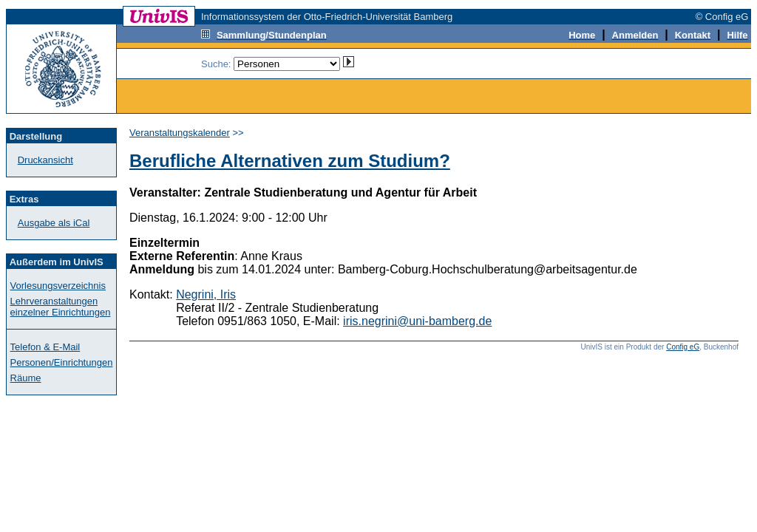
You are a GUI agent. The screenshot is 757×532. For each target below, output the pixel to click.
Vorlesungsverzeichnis (58, 286)
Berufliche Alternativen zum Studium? (290, 161)
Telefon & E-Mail (45, 347)
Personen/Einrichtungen (62, 362)
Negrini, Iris (206, 294)
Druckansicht (45, 160)
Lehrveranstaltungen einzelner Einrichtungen (61, 307)
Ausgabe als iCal (54, 223)
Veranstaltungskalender (180, 133)
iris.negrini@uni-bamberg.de (417, 321)
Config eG (683, 347)
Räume (26, 378)
